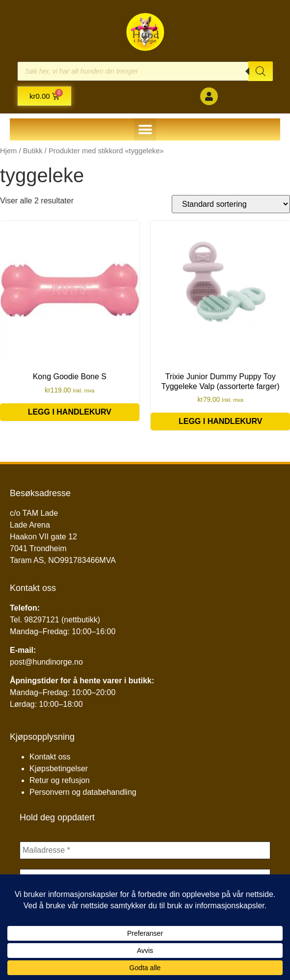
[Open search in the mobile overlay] (145, 71)
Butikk (33, 151)
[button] (145, 129)
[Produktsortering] (231, 204)
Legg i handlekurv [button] (70, 412)
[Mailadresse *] (145, 850)
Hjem (8, 151)
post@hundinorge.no (46, 662)
